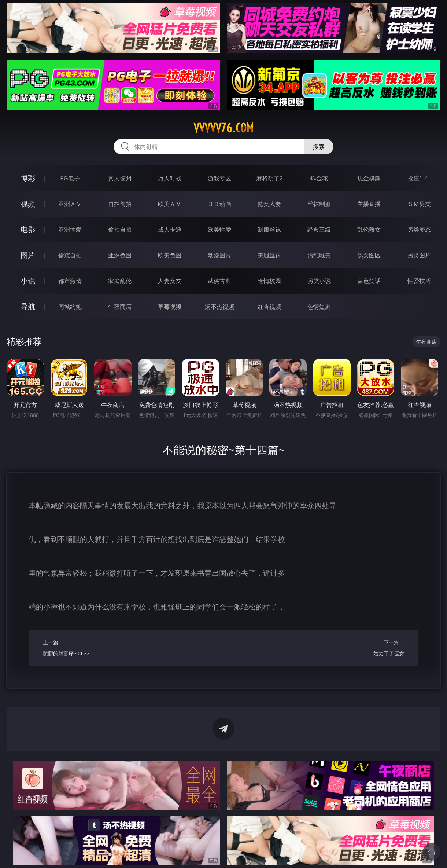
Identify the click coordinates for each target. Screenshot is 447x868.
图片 (28, 255)
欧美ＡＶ (170, 204)
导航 (28, 306)
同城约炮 (70, 307)
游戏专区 (219, 178)
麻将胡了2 (269, 178)
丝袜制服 (319, 204)
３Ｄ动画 (219, 204)
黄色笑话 (369, 281)
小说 (28, 281)
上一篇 (82, 649)
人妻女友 (170, 281)
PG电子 (70, 178)
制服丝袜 (269, 230)
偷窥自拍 (70, 255)
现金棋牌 (369, 178)
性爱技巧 (419, 281)
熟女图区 (369, 255)
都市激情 (70, 281)
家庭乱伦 (120, 281)
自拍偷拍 (120, 204)
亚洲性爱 (70, 230)
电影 (28, 229)
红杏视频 (269, 307)
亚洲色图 (120, 255)
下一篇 (365, 649)
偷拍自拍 (120, 230)
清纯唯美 (319, 255)
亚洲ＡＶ (70, 204)
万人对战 (170, 178)
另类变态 (419, 230)
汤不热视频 (219, 307)
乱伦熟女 (369, 230)
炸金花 (319, 178)
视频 (28, 204)
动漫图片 (219, 255)
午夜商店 (120, 307)
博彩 (28, 178)
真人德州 (120, 178)
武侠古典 (219, 281)
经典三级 (319, 230)
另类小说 (319, 281)
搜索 (319, 147)
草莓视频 (170, 307)
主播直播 (369, 204)
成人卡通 (170, 230)
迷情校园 (269, 281)
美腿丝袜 (269, 255)
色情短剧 (319, 307)
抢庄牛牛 (419, 178)
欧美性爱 (219, 230)
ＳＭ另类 (419, 204)
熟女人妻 (269, 204)
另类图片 (419, 255)
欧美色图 (170, 255)
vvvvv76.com (223, 128)
